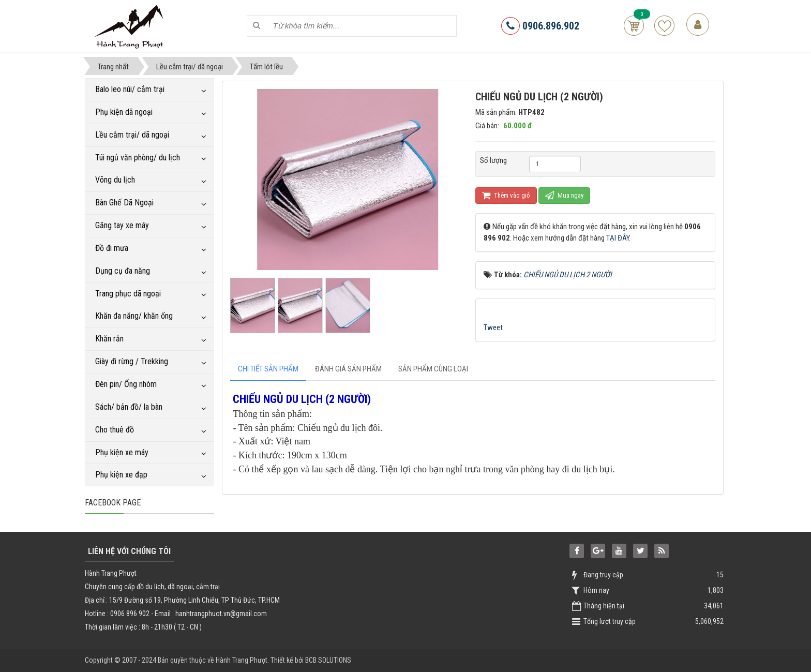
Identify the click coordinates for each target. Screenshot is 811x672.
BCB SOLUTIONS (328, 660)
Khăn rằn (109, 339)
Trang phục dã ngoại (128, 294)
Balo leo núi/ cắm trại (130, 89)
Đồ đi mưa (112, 248)
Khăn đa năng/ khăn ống (134, 316)
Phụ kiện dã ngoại (124, 112)
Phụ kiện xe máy (122, 452)
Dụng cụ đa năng (123, 271)
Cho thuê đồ (115, 430)
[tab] (268, 369)
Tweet (493, 327)
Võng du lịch (115, 180)
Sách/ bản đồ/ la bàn (129, 407)
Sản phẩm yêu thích (664, 26)
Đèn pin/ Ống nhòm (126, 384)
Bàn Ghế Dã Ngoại (124, 203)
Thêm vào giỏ (506, 195)
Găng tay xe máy (122, 225)
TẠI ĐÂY (618, 238)
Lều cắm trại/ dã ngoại (132, 135)
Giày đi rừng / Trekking (132, 361)
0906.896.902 (540, 26)
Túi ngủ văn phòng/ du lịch (138, 158)
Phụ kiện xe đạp (121, 475)
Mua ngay (564, 195)
